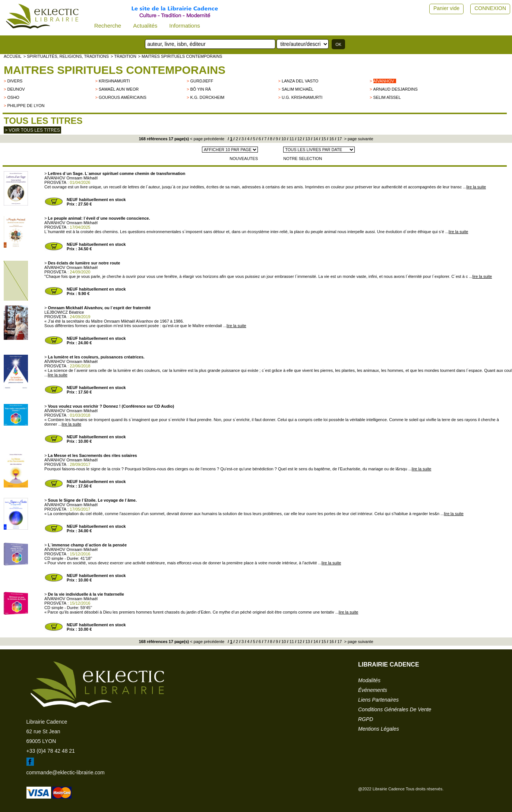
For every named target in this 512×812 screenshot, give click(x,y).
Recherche (108, 26)
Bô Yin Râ (201, 89)
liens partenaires (378, 700)
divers (15, 81)
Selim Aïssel (387, 97)
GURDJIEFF (202, 81)
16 (331, 139)
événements (373, 690)
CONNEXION (490, 8)
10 (283, 139)
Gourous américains (123, 97)
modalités (369, 680)
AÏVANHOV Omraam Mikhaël (71, 178)
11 (291, 139)
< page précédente (207, 139)
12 (299, 139)
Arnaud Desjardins (396, 89)
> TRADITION (124, 56)
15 (323, 139)
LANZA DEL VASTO (300, 81)
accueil (13, 56)
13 (307, 139)
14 (315, 139)
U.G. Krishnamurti (302, 97)
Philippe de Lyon (26, 106)
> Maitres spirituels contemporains (180, 56)
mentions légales (379, 729)
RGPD (366, 719)
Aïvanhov (384, 81)
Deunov (16, 89)
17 (339, 139)
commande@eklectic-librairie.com (66, 772)
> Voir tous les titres (32, 130)
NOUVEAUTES (244, 159)
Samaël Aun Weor (119, 89)
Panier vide (446, 8)
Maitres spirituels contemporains (115, 70)
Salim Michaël (298, 89)
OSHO (13, 97)
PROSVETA (55, 182)
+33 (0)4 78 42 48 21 (51, 751)
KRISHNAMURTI (114, 81)
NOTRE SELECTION (303, 159)
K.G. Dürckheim (208, 97)
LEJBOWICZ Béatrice (64, 312)
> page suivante (358, 139)
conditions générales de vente (395, 709)
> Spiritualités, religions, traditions (66, 56)
